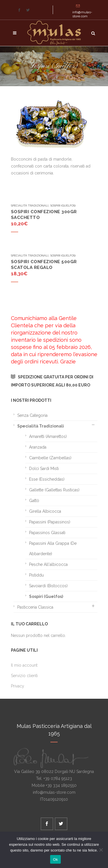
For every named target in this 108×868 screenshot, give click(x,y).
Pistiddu (36, 575)
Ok (55, 859)
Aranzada (38, 447)
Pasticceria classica (35, 607)
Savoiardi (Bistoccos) (48, 586)
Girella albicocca (45, 511)
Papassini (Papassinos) (50, 522)
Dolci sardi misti (44, 469)
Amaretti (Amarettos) (48, 436)
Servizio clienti (24, 676)
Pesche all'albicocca (48, 564)
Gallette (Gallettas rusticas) (54, 490)
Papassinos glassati (47, 533)
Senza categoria (32, 415)
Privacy (18, 686)
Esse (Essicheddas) (47, 479)
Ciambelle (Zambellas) (50, 458)
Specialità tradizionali (30, 206)
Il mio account (24, 665)
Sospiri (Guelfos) (63, 206)
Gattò (34, 501)
